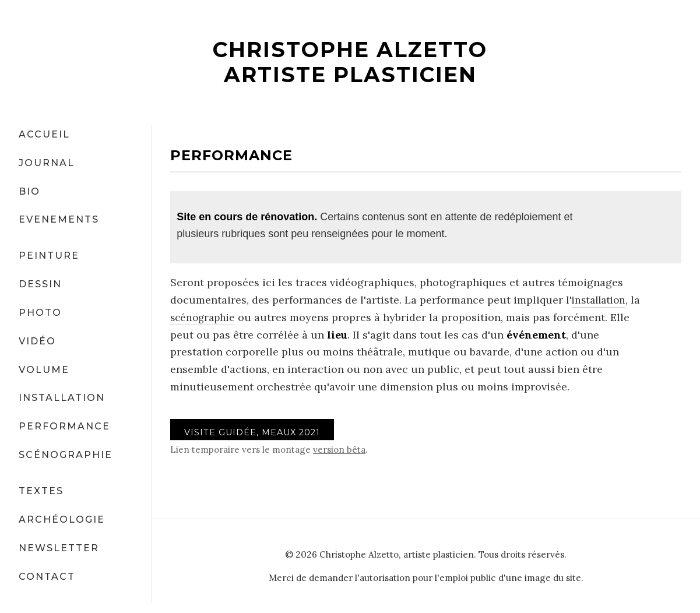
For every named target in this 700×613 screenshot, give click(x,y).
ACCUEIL (44, 134)
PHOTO (40, 313)
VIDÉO (37, 341)
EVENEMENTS (59, 219)
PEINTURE (49, 256)
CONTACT (47, 576)
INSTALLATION (62, 398)
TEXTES (41, 491)
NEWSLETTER (59, 547)
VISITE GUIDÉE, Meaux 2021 (256, 433)
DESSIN (40, 284)
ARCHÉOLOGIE (62, 519)
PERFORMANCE (64, 426)
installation (601, 300)
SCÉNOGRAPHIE (66, 455)
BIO (29, 191)
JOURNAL (47, 162)
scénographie (205, 317)
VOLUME (44, 369)
